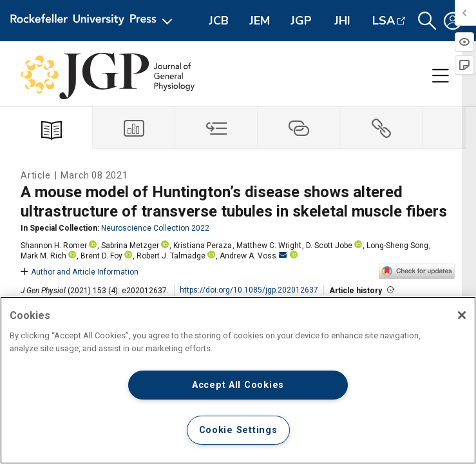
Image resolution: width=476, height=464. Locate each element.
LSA (384, 21)
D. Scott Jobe (329, 246)
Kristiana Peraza (203, 246)
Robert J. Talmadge (171, 256)
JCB (219, 21)
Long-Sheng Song (397, 246)
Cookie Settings (238, 430)
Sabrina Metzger (130, 246)
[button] (427, 21)
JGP (301, 21)
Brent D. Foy (101, 256)
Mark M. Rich (43, 256)
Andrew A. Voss (253, 256)
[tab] (134, 128)
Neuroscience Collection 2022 (155, 228)
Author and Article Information (80, 272)
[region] (238, 380)
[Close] (462, 315)
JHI (342, 21)
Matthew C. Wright (269, 246)
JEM (260, 21)
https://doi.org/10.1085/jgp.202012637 (249, 290)
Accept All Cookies (238, 385)
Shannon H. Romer (54, 246)
